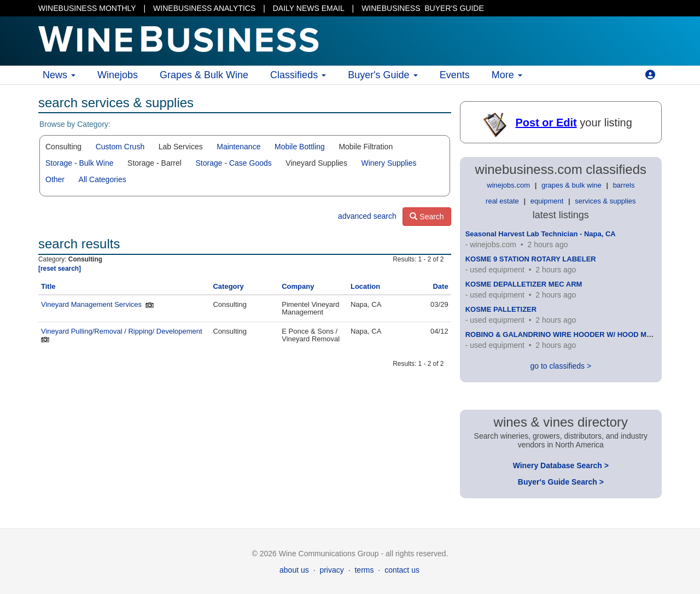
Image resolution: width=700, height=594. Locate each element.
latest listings (561, 215)
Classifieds (298, 75)
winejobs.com (508, 185)
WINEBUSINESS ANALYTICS (204, 8)
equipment (547, 201)
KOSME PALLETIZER (501, 309)
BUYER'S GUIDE (423, 8)
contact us (402, 570)
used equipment (497, 270)
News (59, 75)
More (507, 75)
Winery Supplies (389, 163)
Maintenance (238, 147)
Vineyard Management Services (91, 304)
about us (294, 570)
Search (427, 217)
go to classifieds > (561, 366)
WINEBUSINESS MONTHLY (87, 8)
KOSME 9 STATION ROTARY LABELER (531, 259)
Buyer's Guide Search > (561, 482)
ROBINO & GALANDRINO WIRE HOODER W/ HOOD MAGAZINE (572, 334)
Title (48, 286)
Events (455, 75)
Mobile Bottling (300, 147)
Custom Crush (120, 147)
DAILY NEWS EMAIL (309, 8)
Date (440, 286)
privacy (331, 570)
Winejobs (118, 75)
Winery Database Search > (561, 465)
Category (228, 286)
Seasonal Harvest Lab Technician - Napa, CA (541, 234)
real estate (502, 201)
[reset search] (60, 269)
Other (55, 179)
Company (298, 286)
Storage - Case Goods (233, 163)
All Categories (103, 179)
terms (364, 570)
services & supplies (605, 201)
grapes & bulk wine (571, 185)
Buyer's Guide (383, 75)
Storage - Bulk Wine (80, 163)
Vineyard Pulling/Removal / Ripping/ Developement (122, 331)
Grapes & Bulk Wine (204, 75)
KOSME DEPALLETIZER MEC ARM (524, 284)
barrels (624, 185)
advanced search (367, 216)
